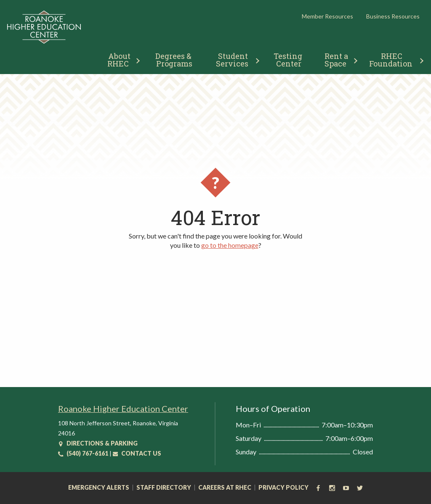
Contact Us (137, 453)
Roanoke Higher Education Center (123, 409)
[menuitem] (120, 59)
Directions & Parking (98, 443)
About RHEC (120, 60)
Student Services (233, 60)
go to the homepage (230, 245)
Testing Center (289, 60)
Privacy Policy (283, 488)
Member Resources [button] (327, 16)
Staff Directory (164, 488)
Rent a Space (337, 60)
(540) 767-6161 (83, 453)
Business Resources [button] (393, 16)
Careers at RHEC (225, 488)
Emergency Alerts (99, 488)
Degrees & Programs (174, 60)
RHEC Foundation (391, 60)
